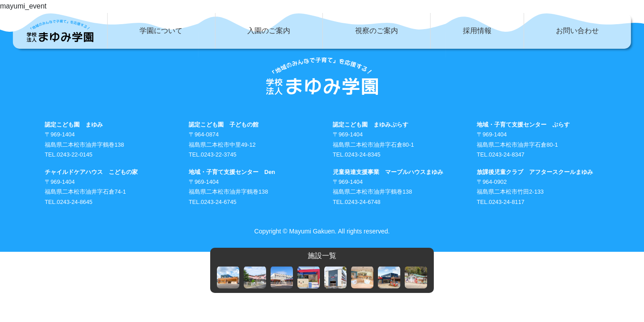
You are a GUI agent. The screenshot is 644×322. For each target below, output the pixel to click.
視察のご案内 (377, 31)
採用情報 (477, 31)
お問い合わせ (577, 31)
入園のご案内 (269, 31)
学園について (161, 31)
